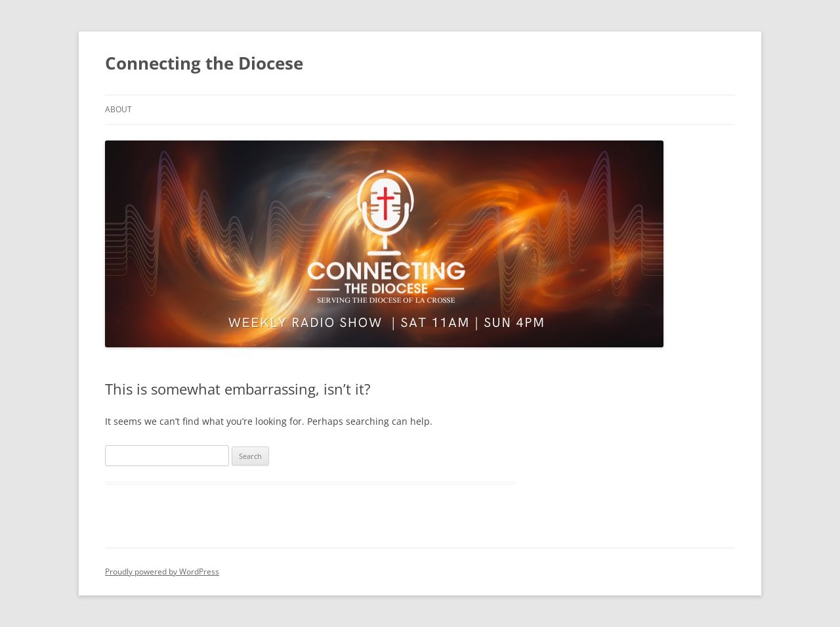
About (118, 109)
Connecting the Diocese (204, 63)
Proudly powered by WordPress (162, 572)
